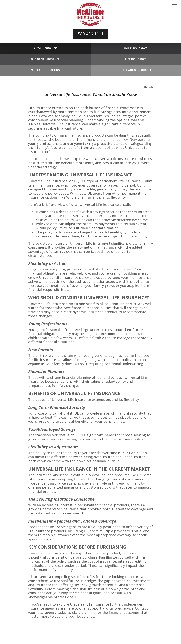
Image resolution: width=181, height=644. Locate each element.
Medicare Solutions (45, 70)
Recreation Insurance (136, 70)
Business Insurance (45, 59)
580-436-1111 (91, 34)
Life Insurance (136, 59)
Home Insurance (136, 48)
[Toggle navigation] (174, 5)
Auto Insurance (45, 48)
